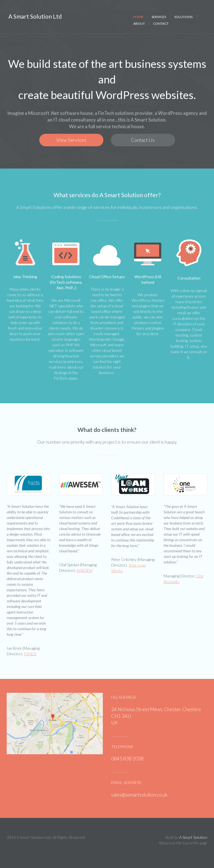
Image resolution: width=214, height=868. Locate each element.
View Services (71, 140)
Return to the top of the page (183, 843)
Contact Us (143, 140)
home (138, 16)
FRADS (30, 654)
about (139, 23)
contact (161, 23)
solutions (183, 16)
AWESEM (84, 570)
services (159, 16)
